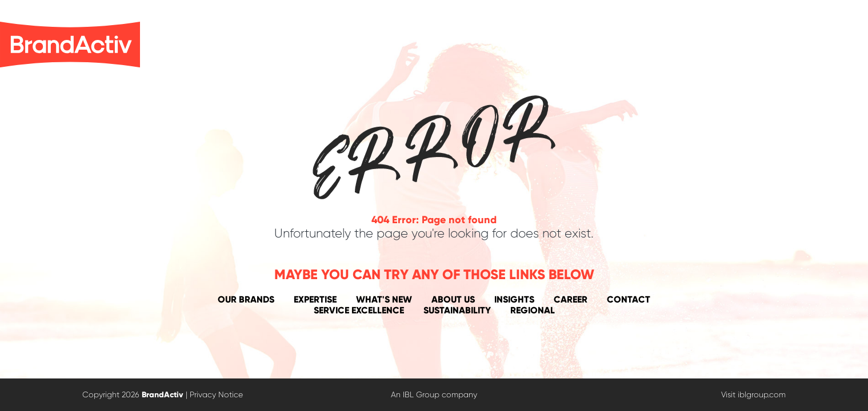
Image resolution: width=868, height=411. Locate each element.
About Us (453, 299)
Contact (629, 299)
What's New (384, 299)
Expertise (315, 299)
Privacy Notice (216, 394)
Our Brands (246, 299)
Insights (514, 299)
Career (571, 299)
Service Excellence (359, 310)
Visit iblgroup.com (753, 394)
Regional (533, 310)
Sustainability (457, 310)
